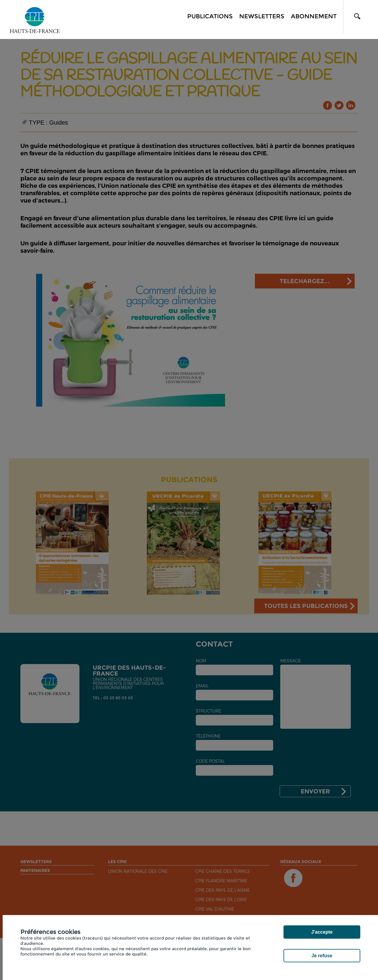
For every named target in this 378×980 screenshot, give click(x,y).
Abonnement (314, 16)
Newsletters (262, 16)
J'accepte (322, 932)
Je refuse (322, 956)
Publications (210, 16)
